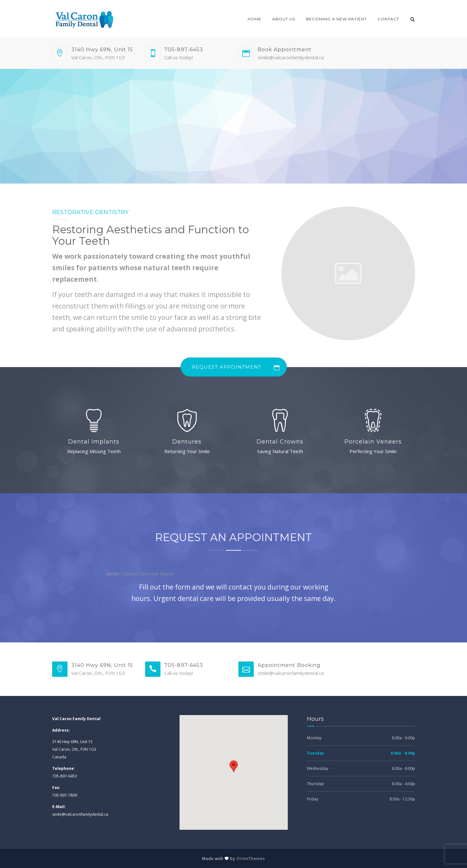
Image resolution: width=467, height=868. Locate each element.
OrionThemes (251, 859)
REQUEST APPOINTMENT (239, 367)
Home (255, 19)
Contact (388, 19)
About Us (284, 19)
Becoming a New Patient (336, 19)
